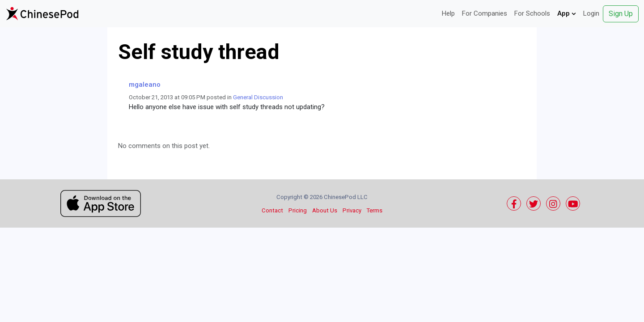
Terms (375, 210)
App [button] (567, 13)
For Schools (532, 13)
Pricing (298, 210)
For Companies (485, 13)
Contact (272, 210)
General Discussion (258, 97)
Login (591, 13)
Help (448, 13)
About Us (325, 210)
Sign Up (621, 14)
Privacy (352, 210)
